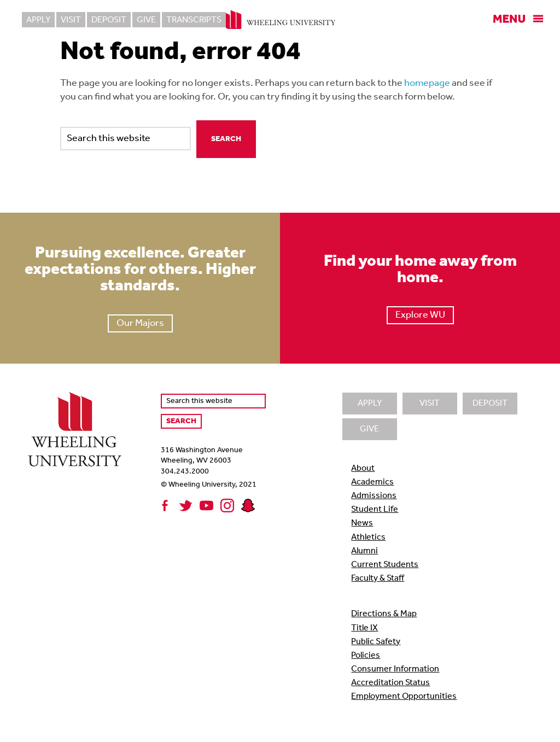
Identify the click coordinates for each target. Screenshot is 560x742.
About (363, 469)
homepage (427, 83)
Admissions (374, 496)
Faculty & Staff (378, 579)
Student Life (375, 510)
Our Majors (140, 323)
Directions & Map (384, 614)
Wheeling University (280, 20)
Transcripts (194, 20)
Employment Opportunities (404, 697)
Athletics (368, 537)
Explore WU (420, 315)
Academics (372, 482)
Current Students (385, 565)
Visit (71, 20)
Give (146, 20)
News (362, 523)
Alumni (364, 551)
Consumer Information (395, 669)
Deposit (109, 20)
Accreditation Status (390, 683)
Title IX (364, 628)
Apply (38, 20)
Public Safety (376, 642)
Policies (366, 656)
